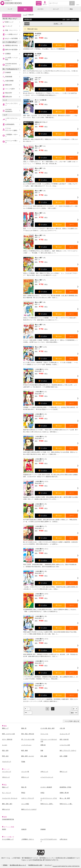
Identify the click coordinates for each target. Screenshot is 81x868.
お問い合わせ (63, 839)
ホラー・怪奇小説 (7, 739)
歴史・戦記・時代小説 (28, 734)
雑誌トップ (5, 787)
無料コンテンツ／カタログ (29, 809)
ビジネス (40, 9)
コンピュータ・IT (65, 734)
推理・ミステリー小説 (8, 734)
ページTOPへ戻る (71, 721)
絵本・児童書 (63, 756)
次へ (74, 709)
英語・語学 (5, 751)
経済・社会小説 (64, 739)
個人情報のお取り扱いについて (18, 865)
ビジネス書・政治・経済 (47, 728)
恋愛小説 (43, 745)
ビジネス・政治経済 (46, 787)
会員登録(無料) (10, 124)
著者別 (4, 829)
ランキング (9, 26)
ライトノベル (44, 734)
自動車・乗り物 (64, 793)
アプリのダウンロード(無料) (11, 129)
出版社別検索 (9, 81)
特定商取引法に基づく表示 (35, 865)
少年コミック (44, 772)
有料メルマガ (6, 809)
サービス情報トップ (8, 839)
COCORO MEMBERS (9, 111)
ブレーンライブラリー (11, 104)
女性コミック (25, 777)
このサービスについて (11, 119)
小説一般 (62, 728)
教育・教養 (24, 751)
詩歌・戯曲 (44, 756)
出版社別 (24, 829)
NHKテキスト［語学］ (47, 804)
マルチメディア (7, 762)
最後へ (73, 713)
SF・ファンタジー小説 (28, 739)
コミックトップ (7, 772)
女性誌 (42, 793)
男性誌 (23, 793)
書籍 (25, 9)
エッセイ (5, 745)
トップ (10, 9)
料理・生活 (5, 756)
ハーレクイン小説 (65, 745)
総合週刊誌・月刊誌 (65, 787)
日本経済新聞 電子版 (8, 819)
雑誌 (71, 9)
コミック (56, 9)
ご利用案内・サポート (11, 135)
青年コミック (63, 772)
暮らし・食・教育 (65, 798)
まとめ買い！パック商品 (11, 59)
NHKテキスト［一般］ (66, 804)
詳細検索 (8, 72)
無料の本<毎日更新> (12, 50)
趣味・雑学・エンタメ (28, 756)
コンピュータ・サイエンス (10, 798)
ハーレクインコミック (47, 777)
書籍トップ (5, 728)
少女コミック (6, 777)
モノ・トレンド (7, 793)
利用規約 (5, 865)
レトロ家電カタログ (11, 34)
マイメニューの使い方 (11, 142)
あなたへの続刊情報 (11, 38)
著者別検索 (9, 77)
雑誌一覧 (24, 787)
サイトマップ (48, 865)
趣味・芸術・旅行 (7, 804)
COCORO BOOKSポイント (11, 65)
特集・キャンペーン (11, 30)
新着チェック (9, 22)
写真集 (23, 762)
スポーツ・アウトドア (28, 798)
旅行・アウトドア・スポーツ (68, 751)
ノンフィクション (26, 745)
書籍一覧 (24, 728)
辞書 (42, 751)
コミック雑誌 (25, 804)
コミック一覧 (25, 772)
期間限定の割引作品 (11, 45)
